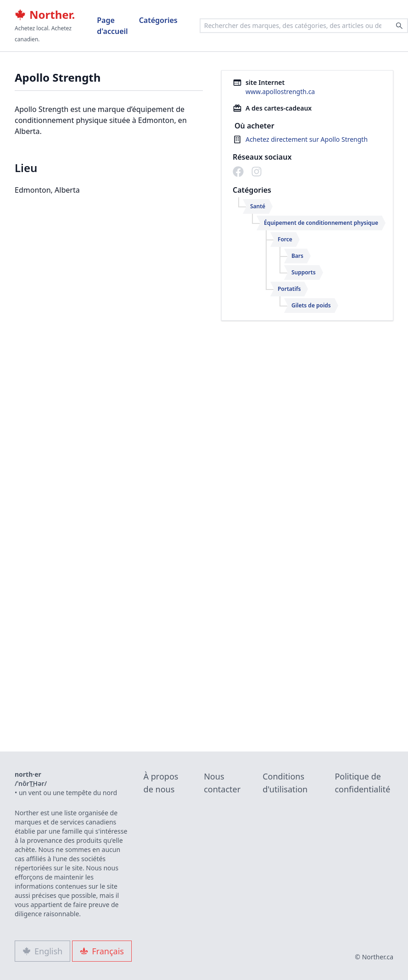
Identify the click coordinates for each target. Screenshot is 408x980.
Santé (258, 206)
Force (285, 239)
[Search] (399, 26)
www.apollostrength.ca (280, 92)
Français (102, 951)
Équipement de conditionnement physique (321, 223)
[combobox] (304, 26)
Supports (304, 272)
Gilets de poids (311, 305)
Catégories (158, 20)
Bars (297, 256)
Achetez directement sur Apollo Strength (307, 139)
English (42, 951)
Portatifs (289, 289)
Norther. (45, 15)
